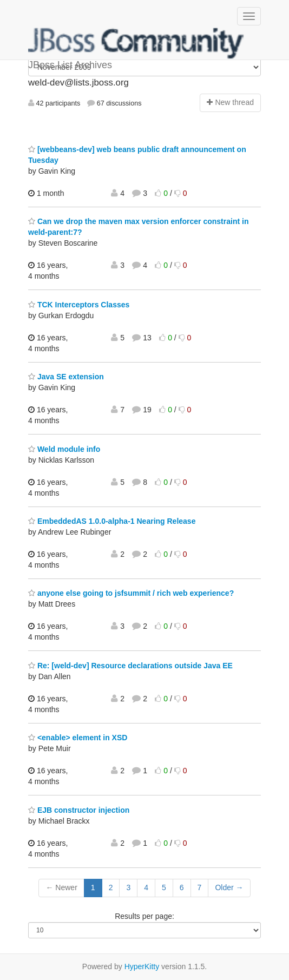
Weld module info (64, 449)
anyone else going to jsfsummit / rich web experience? (131, 593)
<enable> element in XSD (78, 738)
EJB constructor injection (79, 810)
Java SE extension (66, 377)
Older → (229, 887)
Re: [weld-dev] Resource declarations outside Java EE (130, 666)
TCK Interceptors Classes (79, 305)
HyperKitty (142, 966)
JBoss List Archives (136, 43)
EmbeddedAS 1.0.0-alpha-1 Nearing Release (112, 521)
